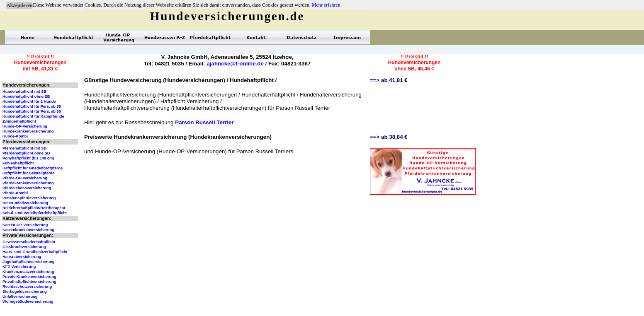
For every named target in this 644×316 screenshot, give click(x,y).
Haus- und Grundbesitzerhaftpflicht (35, 252)
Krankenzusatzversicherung (28, 272)
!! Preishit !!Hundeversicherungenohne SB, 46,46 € (414, 63)
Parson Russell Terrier (204, 122)
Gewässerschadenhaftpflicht (29, 242)
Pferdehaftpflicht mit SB (24, 148)
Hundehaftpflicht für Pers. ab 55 (32, 106)
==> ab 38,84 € (389, 137)
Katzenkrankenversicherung (28, 230)
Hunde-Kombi (15, 136)
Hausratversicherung (22, 257)
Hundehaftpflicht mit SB (24, 92)
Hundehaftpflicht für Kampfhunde (33, 116)
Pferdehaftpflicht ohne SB (26, 153)
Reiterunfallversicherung (25, 203)
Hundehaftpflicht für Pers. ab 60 (32, 111)
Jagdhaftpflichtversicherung (28, 262)
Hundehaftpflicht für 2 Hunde (29, 101)
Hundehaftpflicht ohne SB (26, 96)
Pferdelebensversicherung (27, 188)
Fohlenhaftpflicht (18, 163)
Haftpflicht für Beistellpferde (28, 173)
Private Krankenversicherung (29, 277)
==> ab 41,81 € (389, 80)
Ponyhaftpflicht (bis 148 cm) (28, 158)
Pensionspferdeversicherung (29, 198)
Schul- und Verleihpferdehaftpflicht (35, 213)
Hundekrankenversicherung (28, 131)
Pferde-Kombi (15, 193)
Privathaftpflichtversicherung (29, 282)
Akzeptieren (19, 5)
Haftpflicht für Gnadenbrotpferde (33, 168)
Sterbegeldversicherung (25, 292)
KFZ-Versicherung (19, 267)
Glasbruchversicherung (24, 247)
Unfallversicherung (20, 297)
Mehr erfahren (326, 5)
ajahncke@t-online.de (235, 64)
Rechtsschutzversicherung (27, 287)
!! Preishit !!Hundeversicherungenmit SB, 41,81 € (40, 63)
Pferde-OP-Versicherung (25, 178)
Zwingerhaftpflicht (19, 121)
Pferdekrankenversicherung (28, 183)
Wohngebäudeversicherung (28, 302)
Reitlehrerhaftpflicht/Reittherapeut (34, 208)
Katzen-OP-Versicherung (25, 225)
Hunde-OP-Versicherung (25, 126)
